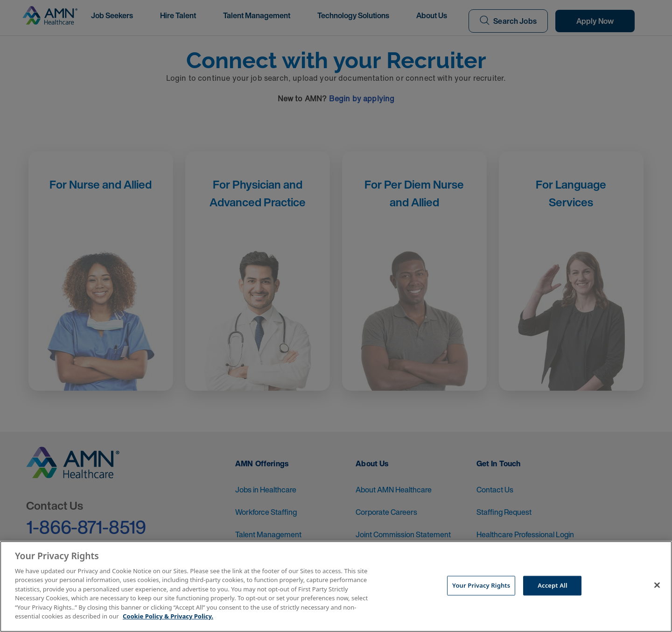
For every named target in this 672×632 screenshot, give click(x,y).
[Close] (657, 585)
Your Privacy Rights (481, 585)
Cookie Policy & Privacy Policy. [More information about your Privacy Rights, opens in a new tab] (168, 616)
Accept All (553, 585)
